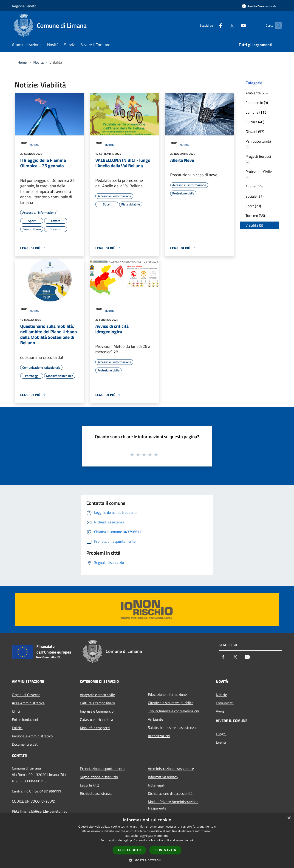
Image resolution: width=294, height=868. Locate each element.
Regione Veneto (24, 6)
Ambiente (155, 719)
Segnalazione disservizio (99, 777)
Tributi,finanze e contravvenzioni (174, 711)
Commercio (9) (257, 103)
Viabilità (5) (254, 225)
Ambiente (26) (257, 93)
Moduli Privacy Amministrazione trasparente (173, 805)
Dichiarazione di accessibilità (170, 793)
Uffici (16, 711)
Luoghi (221, 734)
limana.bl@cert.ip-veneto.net (43, 811)
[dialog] (147, 841)
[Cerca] (277, 25)
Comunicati (225, 703)
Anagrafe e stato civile (97, 695)
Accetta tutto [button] (129, 850)
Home (22, 62)
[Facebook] (213, 25)
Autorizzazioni (159, 736)
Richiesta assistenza (96, 793)
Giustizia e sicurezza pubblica (171, 703)
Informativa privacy (163, 777)
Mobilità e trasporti (95, 728)
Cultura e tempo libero (97, 703)
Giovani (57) (255, 132)
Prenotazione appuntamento (102, 769)
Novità (38, 62)
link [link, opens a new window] (191, 840)
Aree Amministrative (28, 703)
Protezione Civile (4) (259, 174)
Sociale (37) (254, 196)
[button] (147, 860)
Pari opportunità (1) (258, 144)
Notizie (30, 145)
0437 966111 (50, 791)
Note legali (156, 785)
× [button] (289, 818)
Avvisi (221, 711)
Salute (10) (254, 187)
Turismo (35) (255, 216)
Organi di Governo (26, 695)
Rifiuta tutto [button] (165, 850)
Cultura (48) (255, 122)
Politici (17, 728)
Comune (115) (256, 112)
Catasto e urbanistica (96, 719)
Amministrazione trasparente (171, 769)
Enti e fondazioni (25, 719)
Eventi (221, 742)
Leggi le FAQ (90, 785)
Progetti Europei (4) (258, 159)
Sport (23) (253, 206)
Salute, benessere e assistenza (172, 728)
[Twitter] (224, 25)
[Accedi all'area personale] (259, 6)
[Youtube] (236, 25)
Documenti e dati (25, 744)
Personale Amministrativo (32, 736)
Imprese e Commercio (97, 711)
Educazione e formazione (167, 694)
